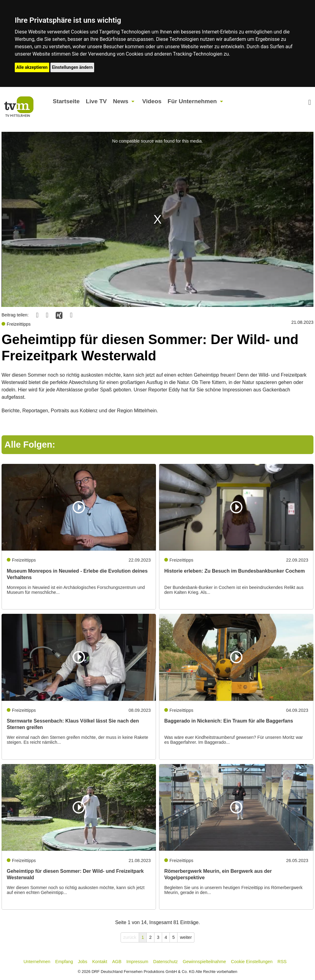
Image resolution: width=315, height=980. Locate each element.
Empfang (64, 962)
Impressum (137, 962)
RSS (282, 962)
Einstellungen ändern (72, 67)
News (121, 101)
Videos (152, 101)
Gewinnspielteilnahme (204, 962)
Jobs (82, 962)
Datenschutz (165, 962)
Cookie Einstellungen (252, 962)
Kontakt (100, 962)
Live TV (96, 101)
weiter (186, 937)
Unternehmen (37, 962)
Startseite (66, 101)
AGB (117, 962)
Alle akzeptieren (32, 67)
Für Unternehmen (192, 101)
